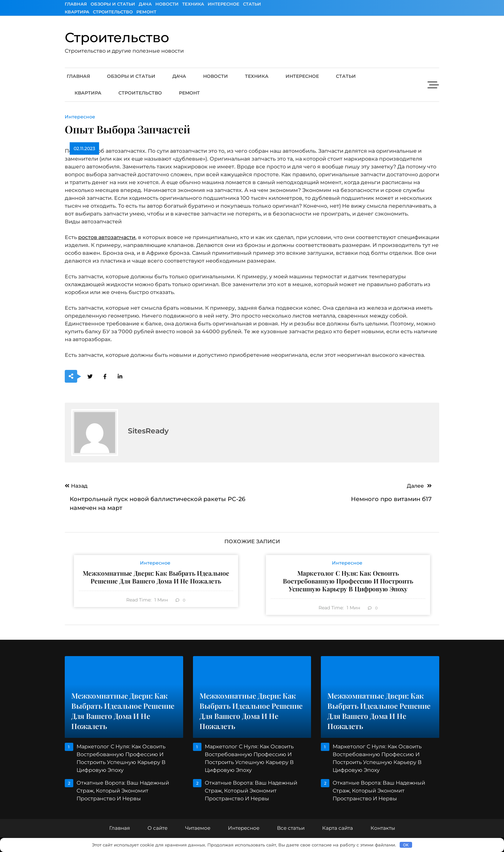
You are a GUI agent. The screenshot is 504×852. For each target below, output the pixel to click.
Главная (76, 4)
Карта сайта (338, 828)
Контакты (383, 828)
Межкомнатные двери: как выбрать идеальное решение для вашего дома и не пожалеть (156, 577)
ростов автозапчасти (107, 237)
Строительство (113, 12)
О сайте (157, 828)
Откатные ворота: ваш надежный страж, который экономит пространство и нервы (123, 791)
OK (406, 845)
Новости (167, 4)
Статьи (252, 4)
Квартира (77, 12)
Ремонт (146, 12)
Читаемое (198, 828)
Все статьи (291, 828)
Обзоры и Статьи (113, 4)
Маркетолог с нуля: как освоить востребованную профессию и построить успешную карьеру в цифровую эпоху (348, 581)
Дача (145, 4)
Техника (193, 4)
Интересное (224, 4)
